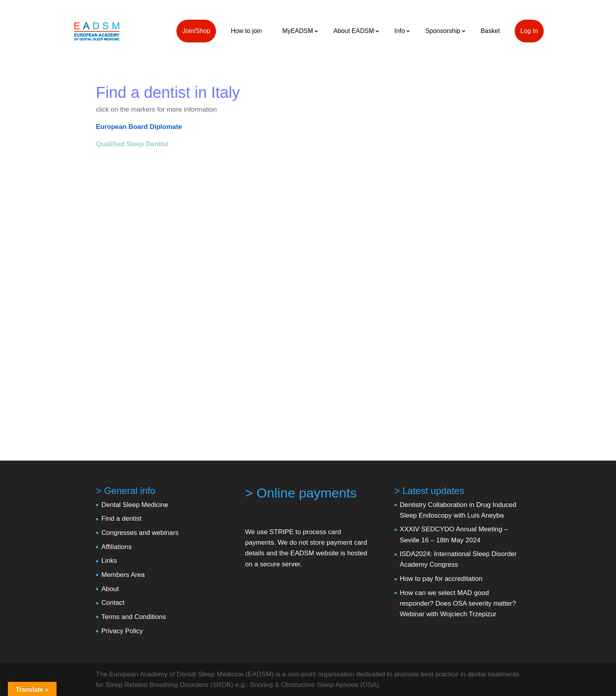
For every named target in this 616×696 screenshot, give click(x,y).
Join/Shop (196, 31)
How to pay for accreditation (441, 579)
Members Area (123, 575)
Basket (490, 31)
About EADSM (354, 31)
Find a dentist (121, 519)
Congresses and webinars (140, 533)
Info (400, 31)
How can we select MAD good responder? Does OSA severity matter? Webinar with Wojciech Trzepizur (458, 603)
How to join (246, 31)
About (110, 589)
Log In (529, 31)
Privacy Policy (122, 631)
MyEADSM (298, 31)
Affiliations (116, 547)
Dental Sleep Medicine (135, 505)
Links (109, 561)
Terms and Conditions (134, 617)
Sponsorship (443, 31)
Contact (113, 603)
